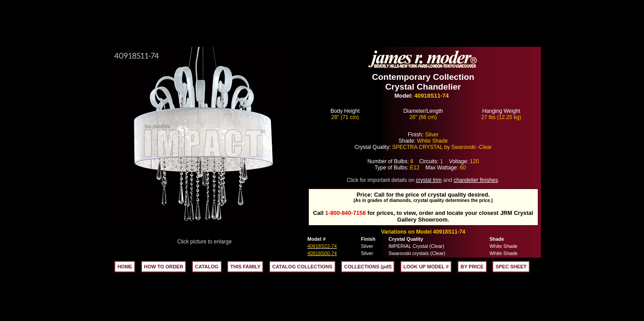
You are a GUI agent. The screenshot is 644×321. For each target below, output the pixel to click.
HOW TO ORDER (164, 267)
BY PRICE (472, 267)
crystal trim (429, 180)
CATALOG (207, 267)
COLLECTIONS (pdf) (368, 267)
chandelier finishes (476, 180)
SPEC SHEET (511, 267)
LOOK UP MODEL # (426, 267)
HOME (125, 267)
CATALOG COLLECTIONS (302, 267)
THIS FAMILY (245, 267)
